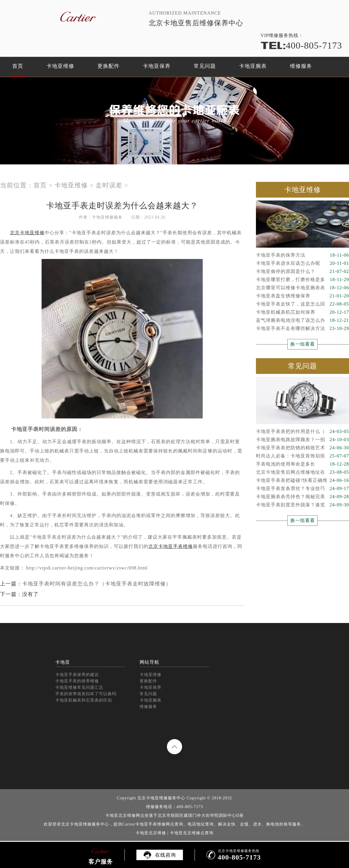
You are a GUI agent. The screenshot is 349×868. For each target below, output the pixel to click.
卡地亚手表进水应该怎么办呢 (302, 263)
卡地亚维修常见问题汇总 (79, 687)
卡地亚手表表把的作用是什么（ (302, 432)
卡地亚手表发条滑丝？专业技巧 (302, 489)
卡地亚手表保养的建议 (77, 675)
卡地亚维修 (60, 66)
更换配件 (108, 66)
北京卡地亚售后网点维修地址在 (302, 472)
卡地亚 (63, 662)
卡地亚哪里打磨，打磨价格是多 (302, 280)
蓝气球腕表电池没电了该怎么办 (302, 320)
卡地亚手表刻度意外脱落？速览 (302, 505)
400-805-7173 (301, 45)
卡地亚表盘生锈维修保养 (302, 296)
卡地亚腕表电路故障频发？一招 (302, 440)
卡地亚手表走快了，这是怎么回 (302, 304)
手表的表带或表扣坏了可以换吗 (86, 694)
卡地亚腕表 (253, 66)
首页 (18, 66)
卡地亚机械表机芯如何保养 (302, 312)
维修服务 (301, 66)
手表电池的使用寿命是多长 (302, 464)
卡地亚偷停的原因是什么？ (302, 271)
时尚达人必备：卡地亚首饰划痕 (302, 456)
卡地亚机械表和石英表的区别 (84, 700)
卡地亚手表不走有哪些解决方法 (302, 329)
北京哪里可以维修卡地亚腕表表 (302, 288)
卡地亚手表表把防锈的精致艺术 (302, 448)
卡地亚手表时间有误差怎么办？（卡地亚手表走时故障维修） (97, 584)
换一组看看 (303, 344)
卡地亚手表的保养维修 (77, 681)
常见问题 (205, 66)
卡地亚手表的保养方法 (302, 255)
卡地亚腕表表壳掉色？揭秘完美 (302, 497)
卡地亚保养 (157, 66)
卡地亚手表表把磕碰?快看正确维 (302, 480)
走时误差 (109, 185)
